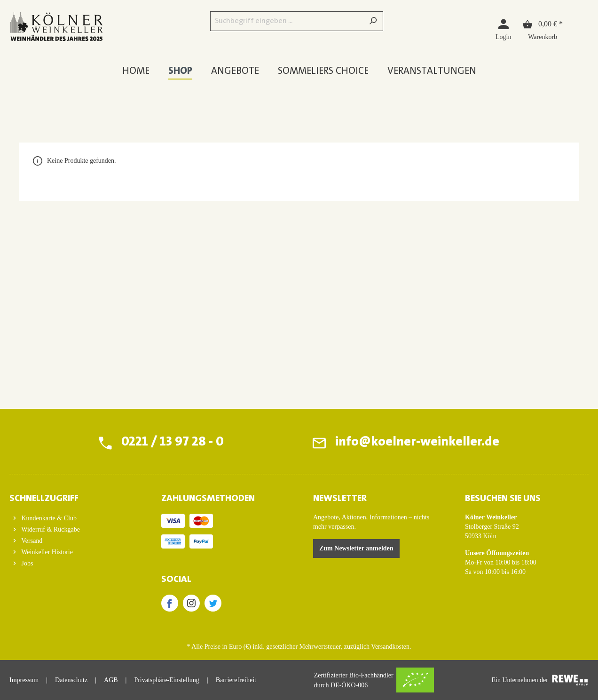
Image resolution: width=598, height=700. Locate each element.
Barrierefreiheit (236, 680)
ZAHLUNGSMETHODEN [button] (208, 499)
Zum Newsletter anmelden (356, 548)
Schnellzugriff (44, 499)
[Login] (503, 29)
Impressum (24, 680)
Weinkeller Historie (46, 552)
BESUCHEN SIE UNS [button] (503, 499)
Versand (31, 541)
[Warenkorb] (543, 29)
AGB (111, 680)
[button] (71, 496)
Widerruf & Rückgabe (50, 529)
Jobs (26, 563)
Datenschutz (71, 680)
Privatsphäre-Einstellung (166, 680)
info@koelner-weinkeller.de (417, 443)
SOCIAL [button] (176, 580)
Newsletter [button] (340, 499)
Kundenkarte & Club (48, 518)
